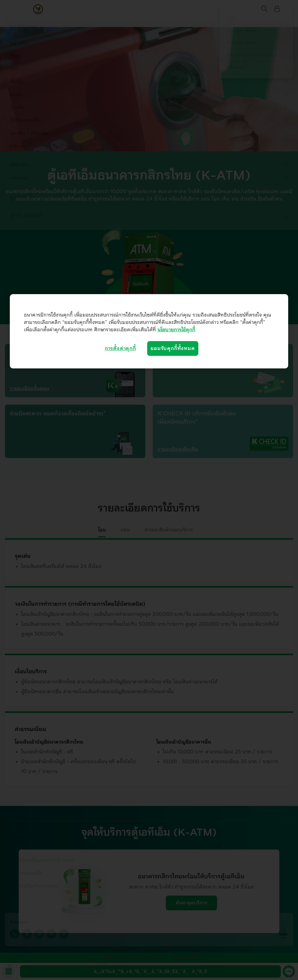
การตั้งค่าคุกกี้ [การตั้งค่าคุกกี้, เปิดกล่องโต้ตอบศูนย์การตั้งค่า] (120, 348)
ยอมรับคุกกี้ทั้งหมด (173, 348)
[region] (149, 331)
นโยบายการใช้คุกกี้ (176, 330)
